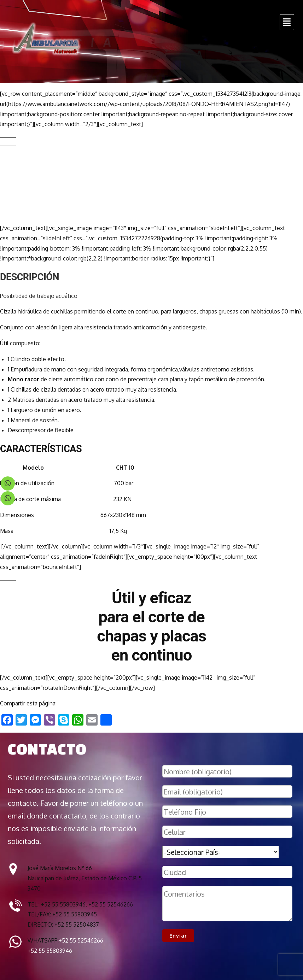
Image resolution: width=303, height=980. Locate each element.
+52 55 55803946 (50, 951)
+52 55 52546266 (81, 940)
